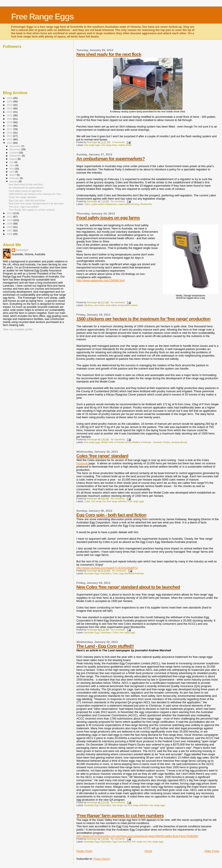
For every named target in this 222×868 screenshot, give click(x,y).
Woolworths (146, 204)
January (14, 181)
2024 (10, 105)
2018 (10, 126)
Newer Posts (84, 851)
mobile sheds (125, 145)
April (12, 172)
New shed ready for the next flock (109, 54)
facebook (82, 463)
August (14, 159)
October (14, 153)
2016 (10, 133)
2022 (10, 112)
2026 (10, 98)
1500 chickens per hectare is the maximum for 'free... (36, 194)
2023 (10, 108)
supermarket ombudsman (104, 204)
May (12, 169)
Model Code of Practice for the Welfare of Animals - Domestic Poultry (136, 442)
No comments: (118, 201)
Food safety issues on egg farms (108, 218)
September (16, 156)
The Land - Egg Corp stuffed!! (105, 646)
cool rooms (99, 305)
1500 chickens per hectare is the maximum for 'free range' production (143, 319)
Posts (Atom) (102, 859)
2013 (10, 143)
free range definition (117, 501)
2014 (10, 139)
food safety (111, 305)
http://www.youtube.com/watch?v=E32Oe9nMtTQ (107, 568)
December (15, 146)
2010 (10, 220)
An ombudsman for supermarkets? (111, 159)
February (15, 178)
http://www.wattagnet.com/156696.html (100, 280)
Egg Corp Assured (122, 842)
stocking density (179, 442)
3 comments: (119, 142)
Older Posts (212, 851)
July (12, 162)
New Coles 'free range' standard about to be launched (128, 587)
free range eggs (92, 145)
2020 (10, 119)
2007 (10, 230)
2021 (10, 115)
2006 (10, 234)
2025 (10, 101)
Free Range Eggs (42, 17)
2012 (10, 213)
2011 (10, 217)
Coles (87, 204)
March (13, 175)
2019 (10, 122)
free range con (99, 501)
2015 (10, 136)
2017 (10, 129)
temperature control (128, 305)
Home (148, 851)
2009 (10, 223)
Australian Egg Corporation (98, 574)
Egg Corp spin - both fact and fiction (111, 515)
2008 (10, 227)
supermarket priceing (129, 204)
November (15, 149)
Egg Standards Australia (131, 574)
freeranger (22, 250)
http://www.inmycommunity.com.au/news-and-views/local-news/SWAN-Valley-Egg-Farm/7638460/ (137, 836)
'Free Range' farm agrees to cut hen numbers (120, 816)
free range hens (109, 145)
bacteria (88, 305)
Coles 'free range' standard (102, 456)
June (12, 165)
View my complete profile (18, 329)
